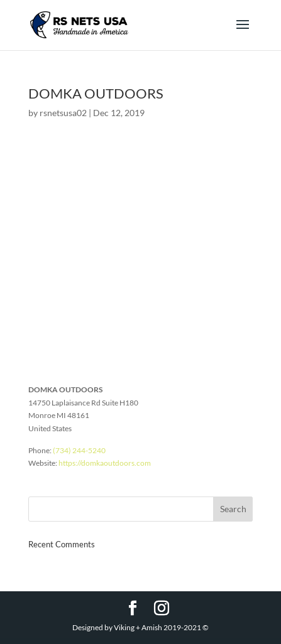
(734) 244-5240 (79, 450)
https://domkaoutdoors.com (105, 463)
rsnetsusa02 (63, 113)
